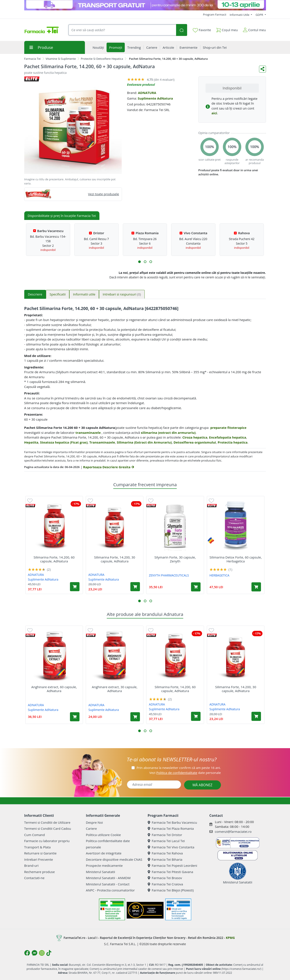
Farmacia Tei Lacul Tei (166, 841)
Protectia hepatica (233, 442)
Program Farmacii (215, 15)
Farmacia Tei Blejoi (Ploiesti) (171, 890)
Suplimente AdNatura (155, 98)
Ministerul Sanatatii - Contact (108, 884)
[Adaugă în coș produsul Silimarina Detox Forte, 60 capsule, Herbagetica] (256, 587)
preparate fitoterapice (228, 428)
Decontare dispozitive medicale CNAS (114, 859)
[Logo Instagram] (42, 953)
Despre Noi (94, 822)
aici (214, 113)
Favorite (202, 30)
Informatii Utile (240, 15)
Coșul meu (227, 29)
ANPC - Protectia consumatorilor (110, 890)
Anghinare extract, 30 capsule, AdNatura (115, 689)
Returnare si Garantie (41, 853)
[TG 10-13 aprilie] (145, 5)
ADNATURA (147, 93)
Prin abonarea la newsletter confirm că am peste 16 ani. (179, 768)
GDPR (260, 15)
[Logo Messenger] (34, 953)
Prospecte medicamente (104, 865)
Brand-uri (31, 865)
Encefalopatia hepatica (228, 437)
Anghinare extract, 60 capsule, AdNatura (54, 689)
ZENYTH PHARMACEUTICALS (169, 575)
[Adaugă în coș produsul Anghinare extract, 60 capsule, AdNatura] (75, 717)
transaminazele (88, 433)
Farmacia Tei (32, 59)
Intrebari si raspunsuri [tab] (122, 294)
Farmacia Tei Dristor (165, 835)
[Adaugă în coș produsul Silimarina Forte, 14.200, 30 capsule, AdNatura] (135, 587)
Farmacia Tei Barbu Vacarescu (172, 822)
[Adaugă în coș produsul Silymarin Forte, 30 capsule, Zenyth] (196, 587)
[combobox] (122, 30)
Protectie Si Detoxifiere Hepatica (102, 59)
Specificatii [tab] (58, 294)
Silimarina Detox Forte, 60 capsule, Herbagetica (236, 559)
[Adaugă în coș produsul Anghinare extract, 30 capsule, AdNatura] (135, 717)
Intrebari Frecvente (39, 859)
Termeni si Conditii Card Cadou (48, 828)
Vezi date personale (185, 773)
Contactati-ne (34, 878)
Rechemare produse (40, 872)
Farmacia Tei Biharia (165, 859)
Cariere (92, 828)
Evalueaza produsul (141, 85)
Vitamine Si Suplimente (61, 59)
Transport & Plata (37, 847)
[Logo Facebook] (27, 953)
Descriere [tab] (35, 294)
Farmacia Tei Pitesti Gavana (170, 872)
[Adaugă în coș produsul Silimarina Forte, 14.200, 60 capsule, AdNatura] (75, 587)
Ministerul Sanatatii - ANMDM (108, 878)
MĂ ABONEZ (203, 785)
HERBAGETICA (219, 575)
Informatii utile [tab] (84, 294)
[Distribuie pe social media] (262, 69)
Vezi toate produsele (104, 194)
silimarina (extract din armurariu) (168, 433)
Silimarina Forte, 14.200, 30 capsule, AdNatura (114, 559)
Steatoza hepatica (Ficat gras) (64, 442)
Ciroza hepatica (195, 437)
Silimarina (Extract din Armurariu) (144, 442)
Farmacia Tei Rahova (165, 853)
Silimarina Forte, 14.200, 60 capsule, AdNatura (54, 559)
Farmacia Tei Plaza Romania (171, 828)
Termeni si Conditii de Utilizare (47, 822)
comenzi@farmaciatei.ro (233, 831)
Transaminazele (102, 442)
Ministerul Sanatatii (101, 872)
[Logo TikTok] (49, 953)
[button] (139, 262)
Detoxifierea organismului (195, 442)
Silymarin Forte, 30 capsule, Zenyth (175, 559)
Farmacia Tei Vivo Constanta (171, 847)
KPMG (230, 938)
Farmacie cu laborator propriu (47, 841)
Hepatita (31, 442)
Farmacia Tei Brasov (165, 878)
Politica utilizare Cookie (103, 835)
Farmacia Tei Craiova (165, 884)
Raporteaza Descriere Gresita (109, 467)
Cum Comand (35, 835)
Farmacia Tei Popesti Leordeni (173, 865)
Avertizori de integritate (104, 853)
